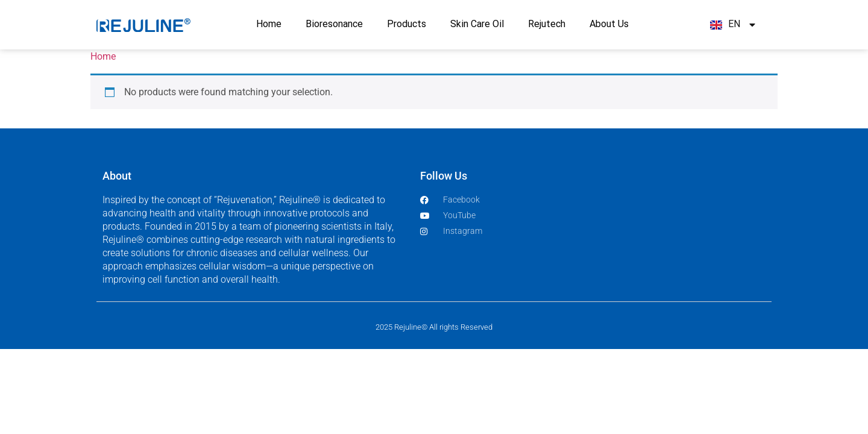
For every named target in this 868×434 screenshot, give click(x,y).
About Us (609, 25)
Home (269, 25)
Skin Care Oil (477, 25)
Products (407, 25)
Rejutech (547, 25)
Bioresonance (334, 25)
